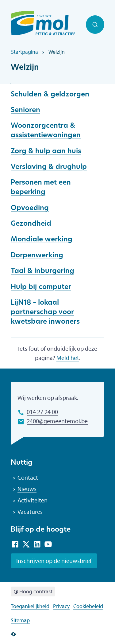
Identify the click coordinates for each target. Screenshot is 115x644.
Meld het (68, 358)
